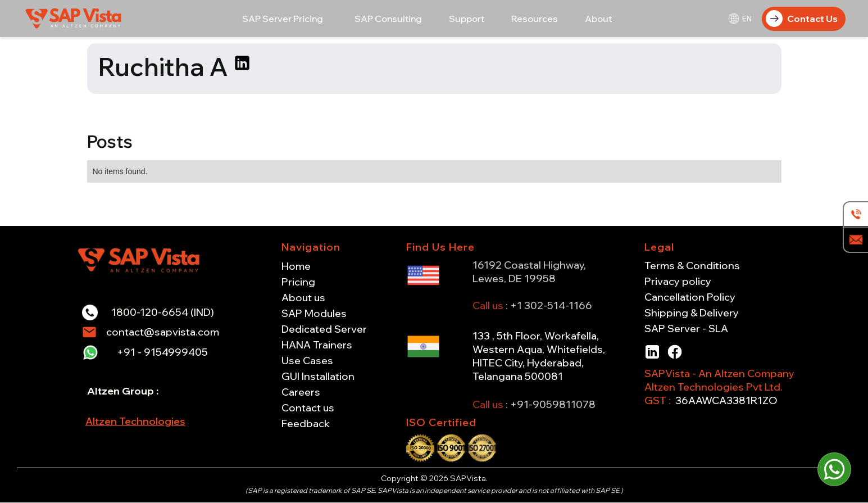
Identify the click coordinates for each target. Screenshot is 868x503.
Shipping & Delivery (692, 313)
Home (296, 266)
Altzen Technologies (135, 421)
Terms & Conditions (692, 266)
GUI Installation (318, 377)
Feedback (306, 424)
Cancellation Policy (690, 297)
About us (303, 298)
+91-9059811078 (553, 404)
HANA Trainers (317, 345)
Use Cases (307, 361)
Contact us (308, 408)
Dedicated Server (324, 329)
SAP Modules (314, 314)
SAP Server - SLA (686, 329)
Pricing (298, 282)
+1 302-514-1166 (551, 305)
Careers (301, 392)
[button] (283, 19)
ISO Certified (441, 422)
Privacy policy (678, 282)
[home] (75, 18)
